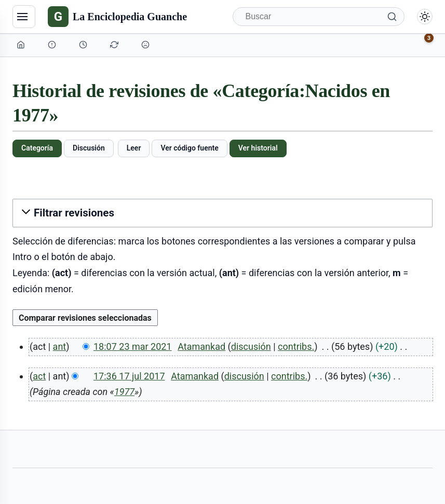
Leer (134, 148)
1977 (124, 392)
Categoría (37, 148)
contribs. (296, 346)
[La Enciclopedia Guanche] (117, 17)
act (39, 376)
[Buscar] (319, 17)
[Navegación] (24, 17)
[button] (223, 213)
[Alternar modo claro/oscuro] (425, 17)
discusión (251, 346)
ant (60, 346)
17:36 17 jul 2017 (129, 376)
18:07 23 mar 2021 (133, 346)
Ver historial (258, 148)
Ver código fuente (189, 148)
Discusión (89, 148)
